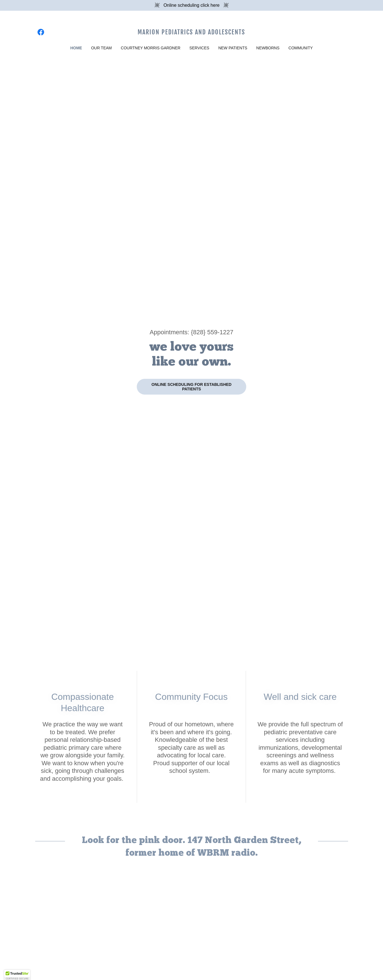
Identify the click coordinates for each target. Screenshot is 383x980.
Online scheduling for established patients (191, 387)
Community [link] (301, 48)
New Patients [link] (233, 48)
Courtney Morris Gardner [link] (151, 48)
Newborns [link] (268, 48)
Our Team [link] (102, 48)
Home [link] (76, 48)
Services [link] (199, 48)
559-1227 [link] (220, 332)
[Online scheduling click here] (191, 5)
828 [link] (198, 332)
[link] (41, 32)
